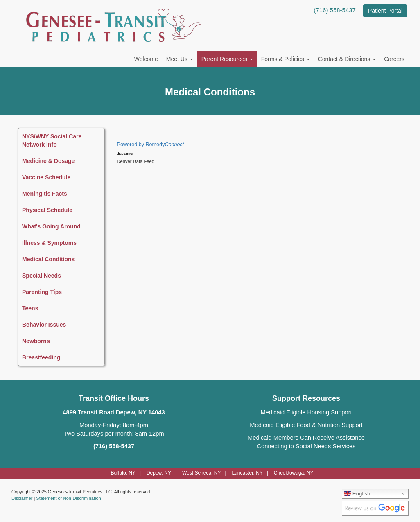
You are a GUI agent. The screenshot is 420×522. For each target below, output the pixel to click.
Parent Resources (227, 59)
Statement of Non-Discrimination (68, 498)
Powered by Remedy (151, 145)
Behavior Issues (44, 325)
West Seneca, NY (202, 473)
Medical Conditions (48, 259)
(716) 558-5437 (335, 10)
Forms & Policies (286, 59)
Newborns (36, 341)
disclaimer (125, 154)
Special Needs (42, 276)
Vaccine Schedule (46, 177)
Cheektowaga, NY (294, 473)
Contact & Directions (347, 59)
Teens (30, 308)
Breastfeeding (41, 357)
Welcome (146, 59)
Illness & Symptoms (49, 243)
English (357, 493)
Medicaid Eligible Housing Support (306, 412)
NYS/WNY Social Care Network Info (52, 140)
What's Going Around (51, 226)
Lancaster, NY (247, 473)
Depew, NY (159, 473)
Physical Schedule (47, 210)
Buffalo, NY (123, 473)
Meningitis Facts (45, 194)
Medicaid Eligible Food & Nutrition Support (306, 425)
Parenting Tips (42, 292)
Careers (394, 59)
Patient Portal (385, 11)
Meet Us (180, 59)
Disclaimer (22, 498)
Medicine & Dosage (48, 161)
